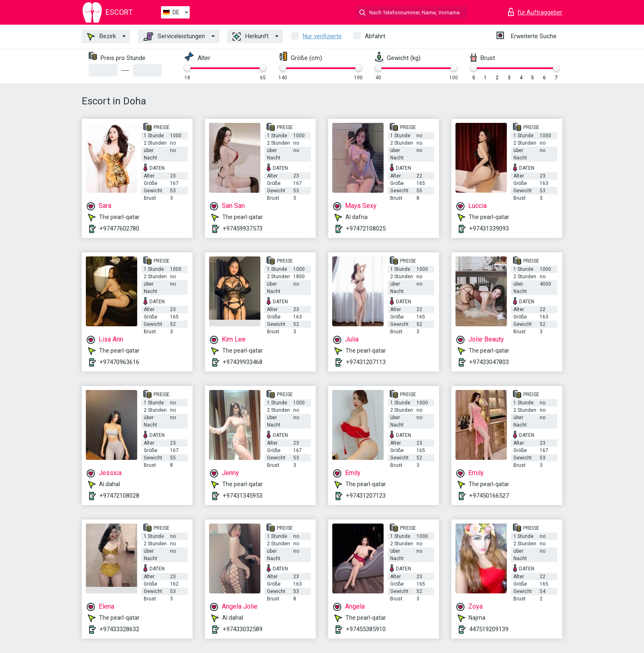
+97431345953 (243, 496)
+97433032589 (243, 629)
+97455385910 (366, 629)
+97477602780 (119, 228)
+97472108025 (366, 228)
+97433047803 (489, 362)
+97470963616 (119, 362)
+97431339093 (489, 228)
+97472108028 (119, 496)
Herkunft (251, 37)
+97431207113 (366, 362)
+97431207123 (366, 496)
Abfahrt (375, 36)
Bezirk (101, 37)
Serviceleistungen (174, 37)
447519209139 (489, 629)
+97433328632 (119, 629)
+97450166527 (489, 496)
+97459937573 (243, 228)
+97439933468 (243, 362)
